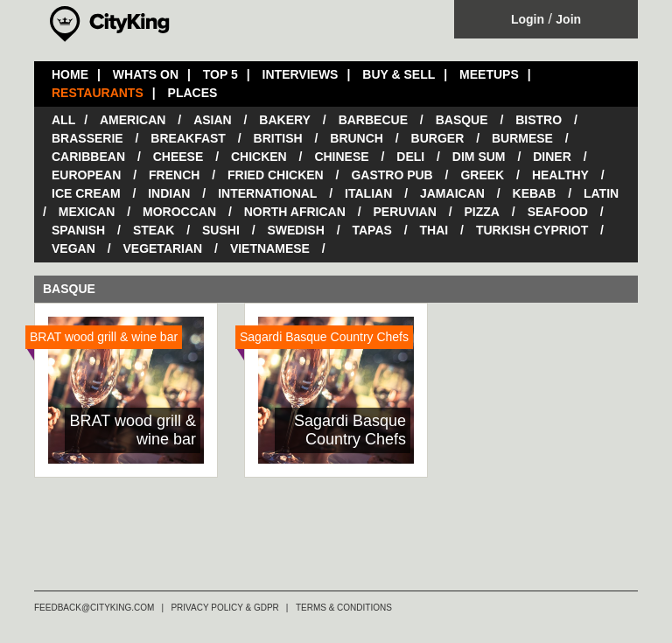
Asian (213, 120)
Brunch (357, 138)
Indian (169, 193)
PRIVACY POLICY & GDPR (224, 608)
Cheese (178, 157)
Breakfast (188, 138)
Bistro (539, 120)
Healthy (560, 175)
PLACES (193, 93)
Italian (368, 193)
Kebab (535, 193)
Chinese (341, 157)
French (174, 175)
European (86, 175)
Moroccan (179, 212)
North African (295, 212)
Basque (462, 120)
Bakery (285, 120)
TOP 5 (220, 74)
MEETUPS (489, 74)
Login (528, 19)
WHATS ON (146, 74)
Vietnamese (270, 248)
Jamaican (452, 193)
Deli (410, 157)
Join (568, 19)
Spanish (78, 230)
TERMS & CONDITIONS (344, 608)
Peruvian (405, 212)
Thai (434, 230)
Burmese (522, 138)
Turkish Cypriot (532, 230)
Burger (438, 138)
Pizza (482, 212)
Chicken (259, 157)
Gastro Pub (392, 175)
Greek (482, 175)
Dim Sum (479, 157)
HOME (70, 74)
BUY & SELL (399, 74)
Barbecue (373, 120)
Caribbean (88, 157)
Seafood (558, 212)
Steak (154, 230)
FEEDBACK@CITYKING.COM (94, 608)
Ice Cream (86, 193)
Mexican (87, 212)
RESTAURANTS (98, 93)
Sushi (221, 230)
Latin (601, 193)
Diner (552, 157)
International (267, 193)
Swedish (295, 230)
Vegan (73, 248)
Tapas (371, 230)
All (63, 120)
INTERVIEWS (301, 74)
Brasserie (87, 138)
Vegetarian (162, 248)
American (133, 120)
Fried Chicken (276, 175)
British (278, 138)
